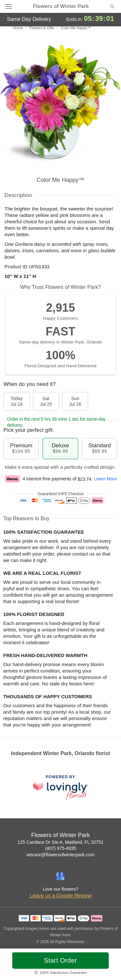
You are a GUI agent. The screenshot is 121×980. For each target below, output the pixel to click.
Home (18, 28)
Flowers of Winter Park (61, 6)
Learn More (106, 479)
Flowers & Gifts (42, 28)
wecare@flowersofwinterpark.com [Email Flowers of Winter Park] (60, 855)
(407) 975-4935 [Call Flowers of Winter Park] (61, 848)
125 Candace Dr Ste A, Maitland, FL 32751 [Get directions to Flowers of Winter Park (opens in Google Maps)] (60, 842)
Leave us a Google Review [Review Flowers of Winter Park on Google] (60, 896)
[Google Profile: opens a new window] (61, 876)
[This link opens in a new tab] (61, 787)
